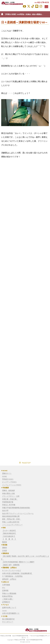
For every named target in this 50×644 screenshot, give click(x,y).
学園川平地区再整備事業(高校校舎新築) (16, 508)
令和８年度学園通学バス (11, 613)
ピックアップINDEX (9, 482)
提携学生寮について (9, 608)
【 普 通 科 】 (9, 539)
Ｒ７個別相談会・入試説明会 (12, 576)
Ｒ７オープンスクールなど (12, 570)
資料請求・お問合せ (9, 579)
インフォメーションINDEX (12, 485)
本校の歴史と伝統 (8, 493)
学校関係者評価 (8, 502)
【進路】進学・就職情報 (11, 565)
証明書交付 (6, 602)
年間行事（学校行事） (10, 499)
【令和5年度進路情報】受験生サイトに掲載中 (18, 562)
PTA (4, 588)
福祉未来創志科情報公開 (11, 516)
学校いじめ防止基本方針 (11, 522)
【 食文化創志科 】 (9, 536)
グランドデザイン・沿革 (11, 496)
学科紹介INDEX (8, 479)
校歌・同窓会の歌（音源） (12, 519)
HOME (4, 476)
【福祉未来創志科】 (9, 533)
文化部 (5, 551)
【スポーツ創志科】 (9, 531)
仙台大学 (5, 511)
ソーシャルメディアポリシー (12, 525)
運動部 (5, 548)
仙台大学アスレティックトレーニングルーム (18, 513)
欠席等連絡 (6, 585)
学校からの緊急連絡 (9, 593)
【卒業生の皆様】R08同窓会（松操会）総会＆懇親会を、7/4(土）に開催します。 (27, 14)
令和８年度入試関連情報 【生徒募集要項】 (17, 573)
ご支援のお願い (8, 599)
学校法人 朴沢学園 (9, 505)
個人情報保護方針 (8, 619)
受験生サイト (7, 473)
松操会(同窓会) (7, 596)
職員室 (5, 542)
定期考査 (5, 590)
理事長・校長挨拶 (8, 491)
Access (4, 610)
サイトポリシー (8, 622)
